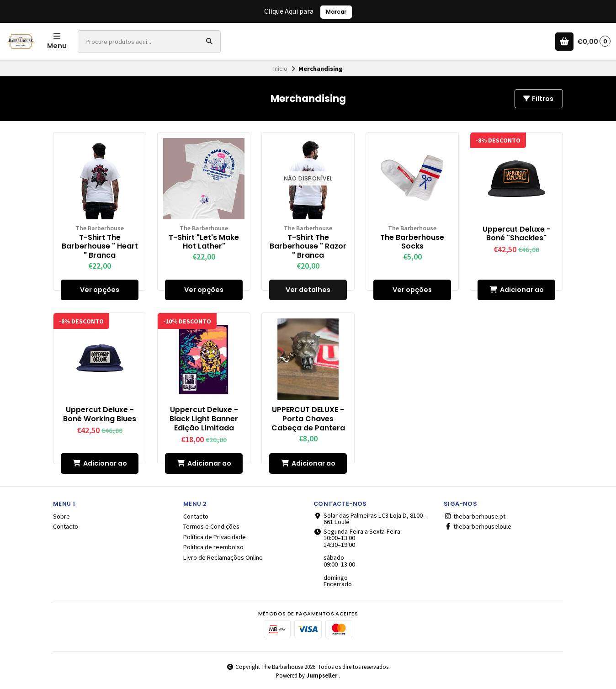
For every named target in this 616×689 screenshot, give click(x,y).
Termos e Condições (211, 526)
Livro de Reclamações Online (223, 557)
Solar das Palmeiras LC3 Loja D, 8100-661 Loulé (369, 519)
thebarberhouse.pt (475, 516)
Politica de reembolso (213, 547)
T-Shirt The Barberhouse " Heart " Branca (100, 246)
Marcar (336, 12)
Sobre (61, 516)
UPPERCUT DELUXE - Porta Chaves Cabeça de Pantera (308, 419)
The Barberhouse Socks (412, 242)
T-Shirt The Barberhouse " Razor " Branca (308, 246)
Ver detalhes (308, 290)
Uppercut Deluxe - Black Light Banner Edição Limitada (204, 419)
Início (280, 69)
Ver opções (100, 290)
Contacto (66, 526)
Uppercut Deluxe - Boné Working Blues (100, 414)
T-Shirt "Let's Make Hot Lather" (204, 242)
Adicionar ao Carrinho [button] (517, 293)
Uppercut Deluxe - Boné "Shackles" (517, 234)
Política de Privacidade (215, 537)
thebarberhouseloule (478, 526)
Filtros (538, 99)
